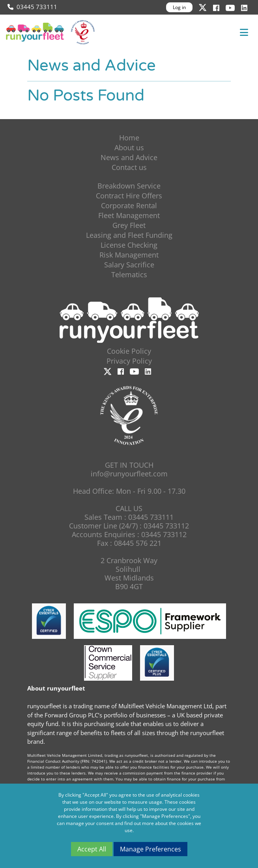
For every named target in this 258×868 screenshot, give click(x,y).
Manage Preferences (150, 849)
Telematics (129, 274)
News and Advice (129, 157)
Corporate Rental (129, 205)
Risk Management (129, 255)
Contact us (129, 167)
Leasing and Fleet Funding (129, 235)
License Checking (129, 245)
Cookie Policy (129, 351)
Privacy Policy (129, 361)
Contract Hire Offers (129, 196)
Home (129, 138)
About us (129, 147)
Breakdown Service (129, 186)
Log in (179, 7)
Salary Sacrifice (129, 265)
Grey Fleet (129, 225)
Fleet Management (129, 215)
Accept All (92, 849)
